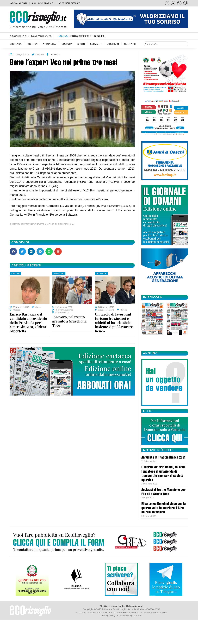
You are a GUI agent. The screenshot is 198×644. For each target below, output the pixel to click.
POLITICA (32, 44)
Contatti (130, 44)
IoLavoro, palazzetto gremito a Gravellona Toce (69, 321)
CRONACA (16, 44)
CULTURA (67, 44)
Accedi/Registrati (69, 3)
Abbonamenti (19, 3)
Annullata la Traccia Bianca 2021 (164, 458)
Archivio (113, 44)
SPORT (81, 44)
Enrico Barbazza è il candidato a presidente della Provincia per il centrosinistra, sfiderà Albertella (28, 322)
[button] (13, 251)
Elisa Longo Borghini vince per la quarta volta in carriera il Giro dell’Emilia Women (164, 508)
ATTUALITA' (59, 273)
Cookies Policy (125, 615)
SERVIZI (96, 44)
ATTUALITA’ (50, 44)
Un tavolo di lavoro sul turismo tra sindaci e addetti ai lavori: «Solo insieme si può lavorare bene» (114, 322)
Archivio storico (43, 3)
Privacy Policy (108, 615)
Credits (138, 615)
